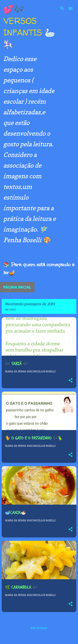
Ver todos (10, 310)
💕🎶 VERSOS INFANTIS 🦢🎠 (29, 27)
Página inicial (17, 287)
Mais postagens (39, 628)
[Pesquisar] (62, 8)
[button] (71, 381)
